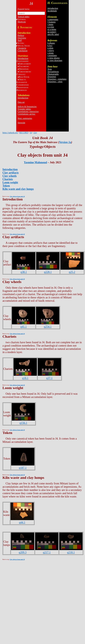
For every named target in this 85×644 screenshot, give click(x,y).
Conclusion (22, 51)
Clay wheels (10, 176)
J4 (31, 133)
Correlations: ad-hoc (26, 114)
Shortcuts (22, 22)
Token (6, 186)
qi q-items (52, 29)
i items (50, 24)
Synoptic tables (24, 109)
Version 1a (65, 142)
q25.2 (72, 272)
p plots (50, 48)
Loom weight (10, 182)
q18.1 (25, 378)
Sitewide (21, 123)
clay (35, 133)
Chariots (8, 179)
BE (24, 77)
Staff (20, 40)
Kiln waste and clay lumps (18, 189)
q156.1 (23, 423)
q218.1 (71, 552)
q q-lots (51, 27)
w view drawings (55, 60)
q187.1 (23, 468)
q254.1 (48, 327)
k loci (50, 46)
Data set (21, 102)
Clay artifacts (11, 173)
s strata (50, 53)
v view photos (53, 58)
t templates (52, 56)
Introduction (23, 58)
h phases (51, 43)
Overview (22, 38)
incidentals (52, 11)
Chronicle (22, 48)
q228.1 (48, 272)
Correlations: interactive (28, 112)
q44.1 (22, 522)
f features (51, 22)
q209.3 (23, 552)
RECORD (24, 133)
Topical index (23, 17)
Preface (21, 35)
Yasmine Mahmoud (35, 162)
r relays (51, 51)
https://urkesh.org (10, 133)
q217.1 (47, 552)
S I (24, 46)
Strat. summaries (25, 118)
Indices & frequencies (27, 107)
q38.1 (24, 272)
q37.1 (49, 378)
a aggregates (53, 19)
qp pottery (52, 32)
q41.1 (24, 327)
